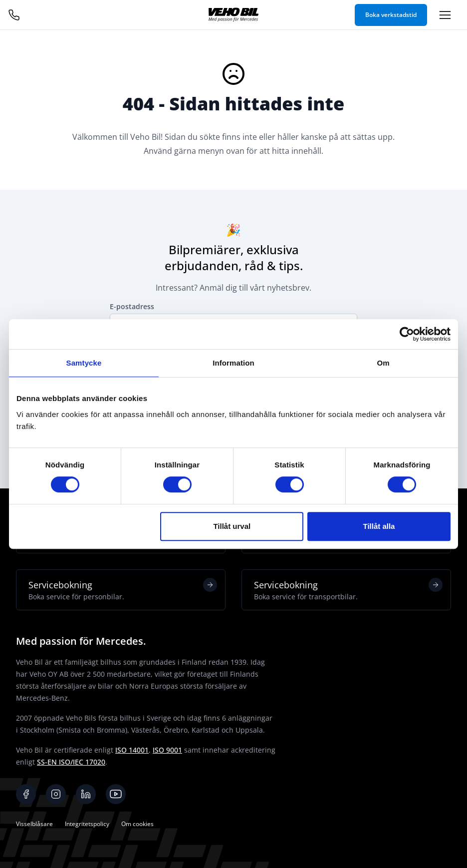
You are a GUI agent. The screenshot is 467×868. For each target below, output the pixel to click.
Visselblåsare (34, 824)
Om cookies (137, 824)
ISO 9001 (167, 750)
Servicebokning (123, 590)
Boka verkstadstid (391, 15)
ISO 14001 (132, 750)
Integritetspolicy (87, 824)
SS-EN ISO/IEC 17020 (71, 762)
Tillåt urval (232, 526)
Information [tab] (233, 363)
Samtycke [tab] (84, 363)
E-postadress (132, 306)
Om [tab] (383, 363)
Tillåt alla (379, 526)
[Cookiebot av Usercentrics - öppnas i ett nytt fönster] (407, 334)
